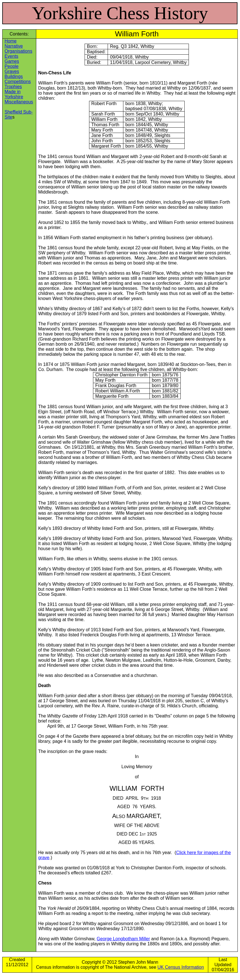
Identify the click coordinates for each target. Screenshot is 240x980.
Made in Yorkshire (14, 94)
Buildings (14, 76)
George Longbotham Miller (123, 939)
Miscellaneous (19, 102)
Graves (12, 71)
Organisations (18, 51)
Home (11, 41)
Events (11, 56)
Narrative (14, 46)
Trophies (13, 87)
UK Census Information (181, 967)
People (12, 66)
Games (12, 61)
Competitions (18, 82)
